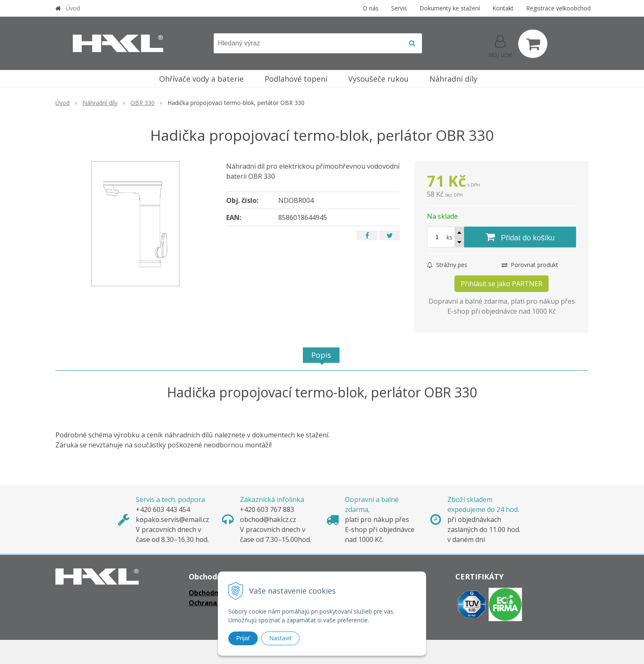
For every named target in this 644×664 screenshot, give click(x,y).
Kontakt (503, 8)
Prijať (243, 638)
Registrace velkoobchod (558, 8)
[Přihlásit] (500, 45)
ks (449, 237)
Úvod (73, 8)
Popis (321, 355)
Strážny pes (447, 265)
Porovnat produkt (530, 265)
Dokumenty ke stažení (450, 8)
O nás (371, 8)
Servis (399, 8)
